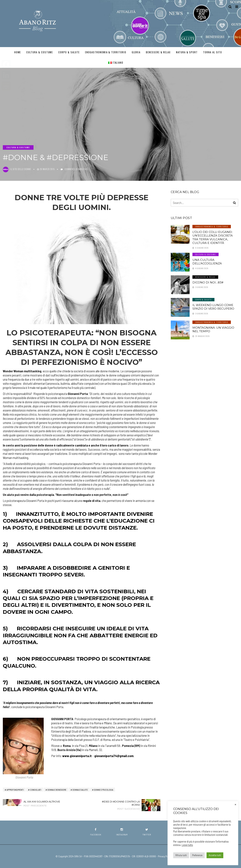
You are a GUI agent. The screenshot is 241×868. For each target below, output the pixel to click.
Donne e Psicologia (104, 790)
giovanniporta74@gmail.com (114, 756)
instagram (122, 832)
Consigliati (36, 790)
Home (18, 52)
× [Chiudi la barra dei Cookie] (235, 804)
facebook (96, 832)
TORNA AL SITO (213, 52)
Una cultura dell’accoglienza (207, 262)
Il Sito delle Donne (21, 169)
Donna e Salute (80, 790)
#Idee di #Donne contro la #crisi (119, 805)
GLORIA (136, 52)
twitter (147, 832)
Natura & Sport (187, 52)
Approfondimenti (15, 790)
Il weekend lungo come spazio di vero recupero (213, 307)
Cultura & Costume (40, 52)
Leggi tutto (187, 845)
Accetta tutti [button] (215, 855)
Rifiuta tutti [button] (181, 855)
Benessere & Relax (158, 52)
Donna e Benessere (57, 790)
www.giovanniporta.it (77, 756)
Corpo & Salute (69, 52)
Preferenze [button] (197, 855)
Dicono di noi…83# (208, 282)
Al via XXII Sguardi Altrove (45, 803)
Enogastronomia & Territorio (106, 52)
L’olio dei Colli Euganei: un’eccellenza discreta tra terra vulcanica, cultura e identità (213, 237)
